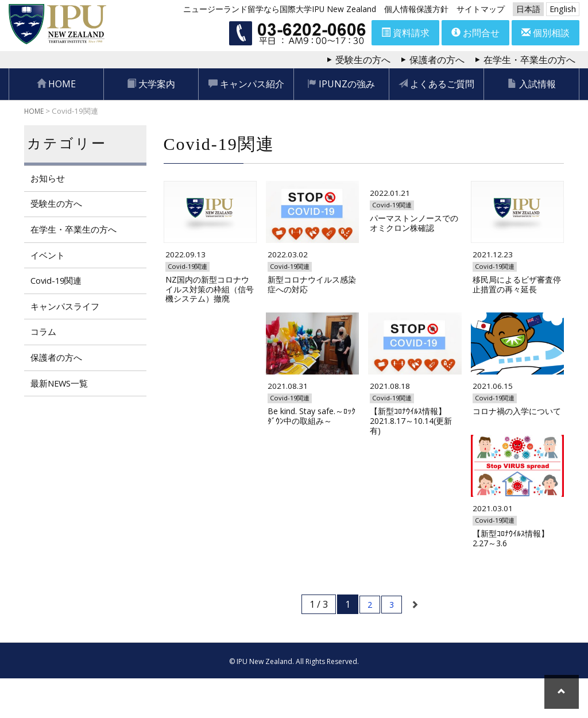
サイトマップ (481, 9)
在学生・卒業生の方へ (529, 60)
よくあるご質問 (436, 84)
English (563, 9)
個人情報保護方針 (416, 9)
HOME (56, 84)
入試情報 (532, 84)
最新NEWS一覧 (61, 385)
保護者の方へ (437, 60)
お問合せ (475, 33)
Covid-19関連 (58, 282)
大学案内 (151, 84)
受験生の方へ (363, 60)
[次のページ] (415, 644)
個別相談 (546, 33)
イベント (48, 256)
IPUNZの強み (341, 84)
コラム (44, 334)
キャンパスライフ (67, 308)
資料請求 (405, 33)
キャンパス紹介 (246, 84)
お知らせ (48, 179)
